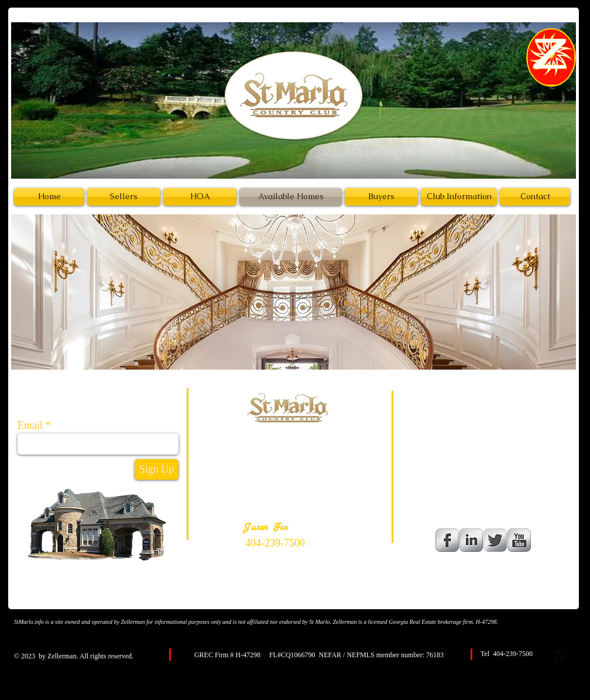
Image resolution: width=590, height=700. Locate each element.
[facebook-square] (543, 655)
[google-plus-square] (576, 655)
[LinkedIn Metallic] (471, 540)
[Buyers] (381, 197)
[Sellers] (124, 197)
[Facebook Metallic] (447, 540)
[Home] (49, 197)
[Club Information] (459, 197)
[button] (294, 292)
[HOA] (200, 197)
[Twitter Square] (560, 655)
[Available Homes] (291, 197)
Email (30, 425)
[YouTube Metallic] (519, 540)
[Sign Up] (157, 469)
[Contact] (535, 197)
